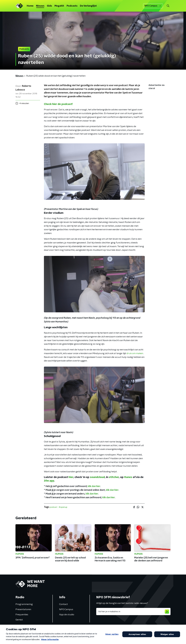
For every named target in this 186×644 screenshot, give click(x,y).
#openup (63, 507)
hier (71, 477)
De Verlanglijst (88, 6)
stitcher (114, 477)
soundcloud (97, 477)
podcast (54, 507)
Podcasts (72, 6)
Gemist (19, 620)
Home (30, 6)
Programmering (24, 604)
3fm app (49, 481)
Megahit (59, 6)
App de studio (67, 615)
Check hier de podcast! (58, 104)
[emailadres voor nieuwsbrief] (133, 612)
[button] (168, 6)
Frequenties (22, 615)
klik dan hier (94, 486)
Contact (63, 604)
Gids (49, 6)
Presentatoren (23, 609)
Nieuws (40, 6)
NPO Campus (153, 6)
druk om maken (135, 353)
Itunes (128, 477)
